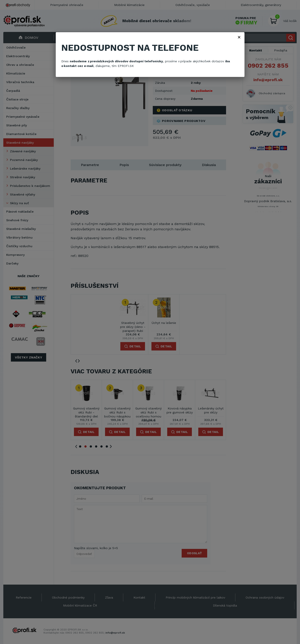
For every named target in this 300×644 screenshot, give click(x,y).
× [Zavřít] (239, 37)
